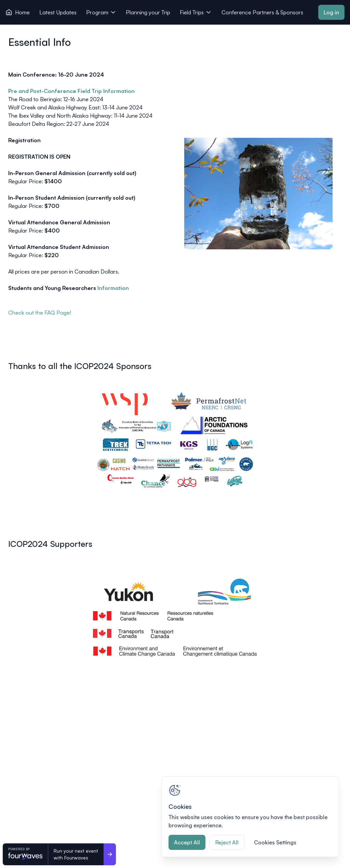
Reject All (227, 842)
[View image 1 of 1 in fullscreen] (175, 440)
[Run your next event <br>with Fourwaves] (110, 854)
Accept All (187, 842)
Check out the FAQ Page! (40, 313)
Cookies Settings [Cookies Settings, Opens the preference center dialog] (275, 842)
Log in (331, 12)
